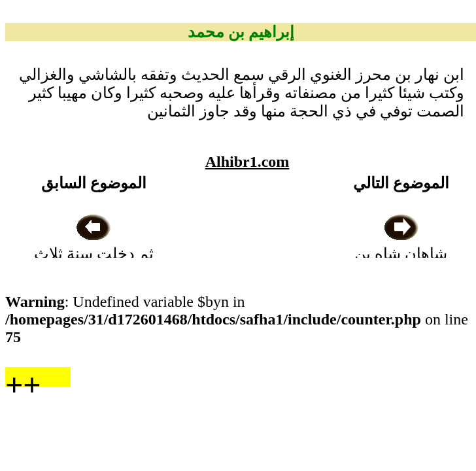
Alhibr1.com (247, 162)
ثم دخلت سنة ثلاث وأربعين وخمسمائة (93, 254)
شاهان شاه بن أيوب (401, 254)
